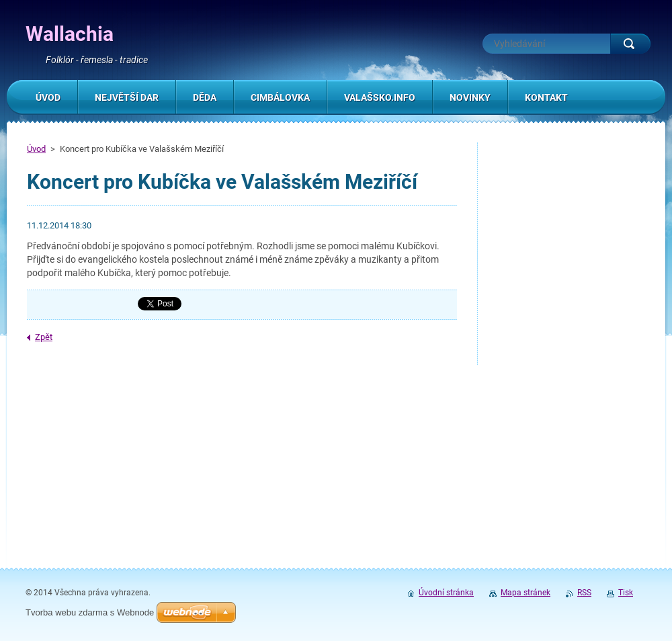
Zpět (44, 337)
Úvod (36, 149)
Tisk (626, 593)
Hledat (630, 44)
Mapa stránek (526, 593)
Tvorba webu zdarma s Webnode (90, 612)
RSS (584, 593)
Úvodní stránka (446, 593)
